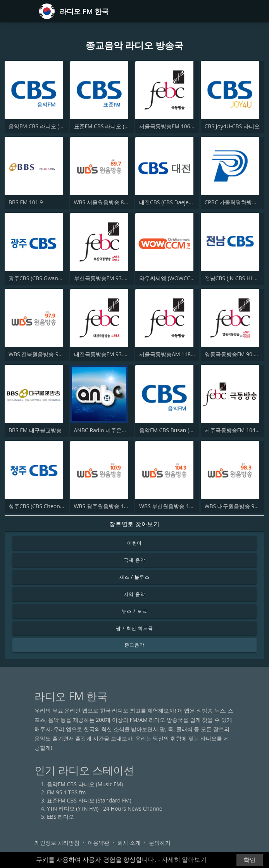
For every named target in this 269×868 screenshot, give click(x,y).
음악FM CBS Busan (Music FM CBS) (183, 430)
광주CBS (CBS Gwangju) (38, 278)
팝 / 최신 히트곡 (134, 628)
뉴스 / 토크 (134, 611)
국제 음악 (134, 560)
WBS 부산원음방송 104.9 (170, 506)
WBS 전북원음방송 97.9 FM (42, 354)
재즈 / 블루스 (134, 577)
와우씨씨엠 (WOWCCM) (168, 278)
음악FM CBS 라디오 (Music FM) (47, 126)
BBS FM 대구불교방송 (35, 430)
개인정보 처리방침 (57, 843)
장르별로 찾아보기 (134, 524)
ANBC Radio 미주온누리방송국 (111, 430)
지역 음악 (134, 594)
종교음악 (134, 645)
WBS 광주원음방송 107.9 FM (109, 506)
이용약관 (98, 843)
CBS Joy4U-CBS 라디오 (232, 126)
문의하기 (160, 843)
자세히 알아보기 (184, 860)
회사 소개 (129, 843)
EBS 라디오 (60, 817)
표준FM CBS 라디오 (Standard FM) (116, 126)
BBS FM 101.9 (26, 202)
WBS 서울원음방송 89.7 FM (107, 202)
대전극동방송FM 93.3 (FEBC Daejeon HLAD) (128, 354)
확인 (250, 860)
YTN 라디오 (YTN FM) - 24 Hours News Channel (105, 808)
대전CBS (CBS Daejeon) (168, 202)
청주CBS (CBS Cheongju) (39, 506)
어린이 (135, 543)
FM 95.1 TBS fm (66, 792)
